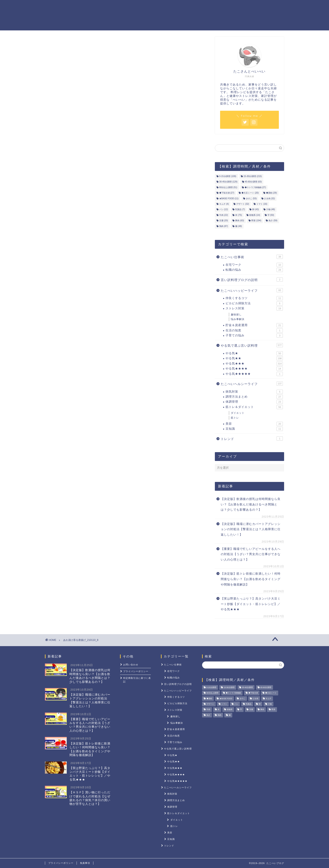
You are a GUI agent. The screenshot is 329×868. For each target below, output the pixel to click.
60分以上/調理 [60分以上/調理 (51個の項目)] (228, 187)
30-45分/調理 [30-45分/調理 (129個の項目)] (228, 182)
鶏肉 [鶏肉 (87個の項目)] (224, 226)
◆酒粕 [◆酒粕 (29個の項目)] (271, 193)
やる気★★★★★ (254, 374)
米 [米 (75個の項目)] (238, 215)
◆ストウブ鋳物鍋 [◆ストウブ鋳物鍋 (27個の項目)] (255, 187)
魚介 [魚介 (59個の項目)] (273, 221)
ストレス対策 (251, 7)
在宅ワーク (254, 265)
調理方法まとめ (254, 397)
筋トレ (235, 418)
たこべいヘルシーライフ (252, 384)
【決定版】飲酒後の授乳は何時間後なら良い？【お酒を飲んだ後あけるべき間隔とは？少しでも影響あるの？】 (251, 504)
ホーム (113, 7)
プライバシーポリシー (136, 671)
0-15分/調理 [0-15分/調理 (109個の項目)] (228, 176)
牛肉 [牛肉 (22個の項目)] (224, 215)
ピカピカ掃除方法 (254, 303)
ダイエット (238, 413)
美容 (254, 424)
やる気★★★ (254, 364)
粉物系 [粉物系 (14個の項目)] (255, 215)
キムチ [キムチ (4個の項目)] (224, 204)
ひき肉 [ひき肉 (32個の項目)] (270, 198)
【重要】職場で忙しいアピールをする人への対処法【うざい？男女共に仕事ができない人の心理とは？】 (251, 554)
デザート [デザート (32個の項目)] (243, 204)
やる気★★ (254, 358)
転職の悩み (254, 270)
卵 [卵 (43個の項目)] (255, 210)
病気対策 (254, 392)
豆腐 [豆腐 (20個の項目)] (224, 221)
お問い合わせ (131, 665)
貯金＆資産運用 (178, 7)
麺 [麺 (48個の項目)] (238, 226)
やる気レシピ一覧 (142, 7)
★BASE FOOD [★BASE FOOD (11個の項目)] (229, 198)
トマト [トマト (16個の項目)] (262, 204)
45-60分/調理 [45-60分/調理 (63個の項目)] (253, 182)
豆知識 (254, 429)
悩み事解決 (238, 319)
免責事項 (85, 863)
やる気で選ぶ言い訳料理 (252, 345)
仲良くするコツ (254, 298)
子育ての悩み (254, 336)
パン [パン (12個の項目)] (224, 210)
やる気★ (254, 353)
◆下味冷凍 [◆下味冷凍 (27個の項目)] (227, 193)
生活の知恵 (254, 331)
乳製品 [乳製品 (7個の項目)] (240, 210)
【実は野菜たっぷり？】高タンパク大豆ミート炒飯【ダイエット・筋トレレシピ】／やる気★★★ (251, 604)
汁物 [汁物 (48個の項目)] (271, 210)
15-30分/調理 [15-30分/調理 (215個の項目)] (253, 176)
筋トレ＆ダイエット (215, 7)
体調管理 (254, 402)
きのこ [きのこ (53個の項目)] (251, 198)
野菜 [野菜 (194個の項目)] (256, 221)
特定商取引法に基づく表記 (137, 680)
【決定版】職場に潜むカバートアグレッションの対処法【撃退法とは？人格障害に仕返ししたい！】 (251, 529)
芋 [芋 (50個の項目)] (271, 215)
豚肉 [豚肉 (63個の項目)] (240, 221)
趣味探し (236, 315)
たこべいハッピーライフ (252, 290)
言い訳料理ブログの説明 (252, 280)
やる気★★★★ (254, 369)
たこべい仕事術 (252, 257)
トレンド (252, 439)
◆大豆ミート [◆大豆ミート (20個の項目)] (250, 193)
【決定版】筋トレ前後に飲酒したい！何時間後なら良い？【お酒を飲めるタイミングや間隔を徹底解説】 (251, 579)
